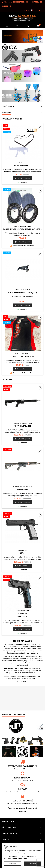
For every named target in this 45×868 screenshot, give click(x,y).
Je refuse (13, 863)
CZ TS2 (23, 553)
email (36, 792)
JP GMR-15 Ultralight (23, 426)
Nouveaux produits (12, 119)
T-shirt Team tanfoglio (22, 356)
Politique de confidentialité (15, 858)
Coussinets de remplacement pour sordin (22, 229)
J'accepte (32, 863)
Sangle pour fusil (22, 166)
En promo (7, 379)
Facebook (23, 811)
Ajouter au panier (23, 178)
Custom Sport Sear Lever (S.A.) (22, 293)
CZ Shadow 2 (22, 617)
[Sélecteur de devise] (26, 10)
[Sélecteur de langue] (36, 10)
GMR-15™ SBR (23, 490)
